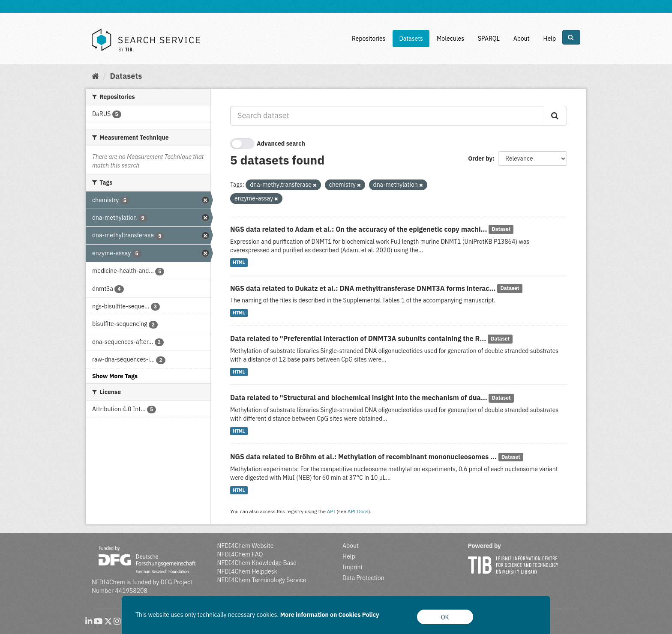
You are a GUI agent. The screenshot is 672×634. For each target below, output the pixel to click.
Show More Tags (115, 376)
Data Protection (363, 578)
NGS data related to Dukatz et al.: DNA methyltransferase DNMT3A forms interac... (363, 288)
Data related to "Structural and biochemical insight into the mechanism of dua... (359, 398)
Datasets (411, 39)
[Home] (95, 76)
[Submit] (555, 116)
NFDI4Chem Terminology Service (262, 580)
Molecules (450, 39)
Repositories (369, 39)
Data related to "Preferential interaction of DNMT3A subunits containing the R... (358, 338)
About (522, 39)
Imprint (352, 567)
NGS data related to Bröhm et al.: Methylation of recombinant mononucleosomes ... (363, 457)
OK (445, 617)
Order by (480, 158)
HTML (239, 263)
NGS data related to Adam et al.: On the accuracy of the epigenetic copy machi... (358, 229)
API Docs (358, 511)
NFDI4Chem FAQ (240, 554)
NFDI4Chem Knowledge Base (257, 563)
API (331, 511)
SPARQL (489, 39)
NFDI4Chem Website (246, 546)
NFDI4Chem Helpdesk (247, 571)
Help (549, 39)
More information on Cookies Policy (330, 615)
